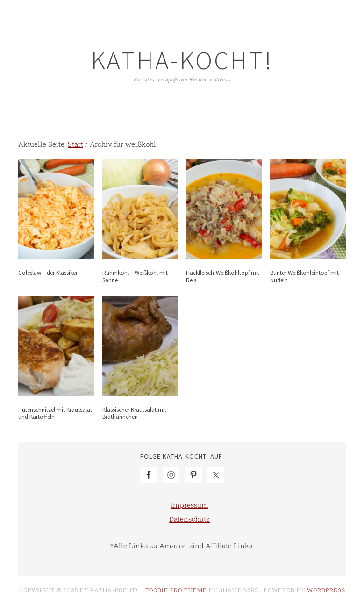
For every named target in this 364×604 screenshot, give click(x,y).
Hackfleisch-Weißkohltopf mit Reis (223, 277)
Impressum (190, 505)
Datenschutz (189, 519)
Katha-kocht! (182, 60)
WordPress (326, 590)
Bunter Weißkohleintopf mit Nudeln (304, 277)
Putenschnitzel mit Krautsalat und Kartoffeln (55, 413)
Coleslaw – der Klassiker (48, 273)
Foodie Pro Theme (176, 590)
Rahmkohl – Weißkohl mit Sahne (135, 277)
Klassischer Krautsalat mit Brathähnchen (134, 413)
